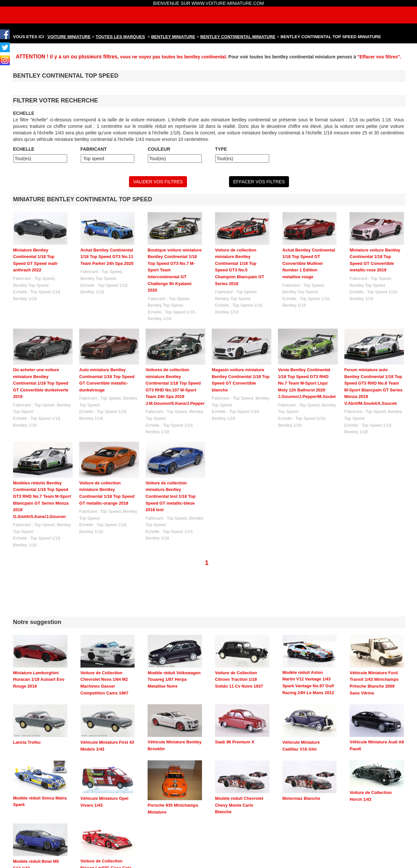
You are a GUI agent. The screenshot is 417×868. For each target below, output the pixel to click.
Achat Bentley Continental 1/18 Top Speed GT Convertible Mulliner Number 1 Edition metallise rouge (309, 263)
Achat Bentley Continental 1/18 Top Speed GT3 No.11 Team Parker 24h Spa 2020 (107, 257)
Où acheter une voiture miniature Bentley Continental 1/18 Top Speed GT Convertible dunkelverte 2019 (41, 383)
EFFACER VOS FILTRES (259, 182)
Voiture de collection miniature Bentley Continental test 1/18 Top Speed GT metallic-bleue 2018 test (171, 496)
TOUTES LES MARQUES (120, 37)
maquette (239, 856)
